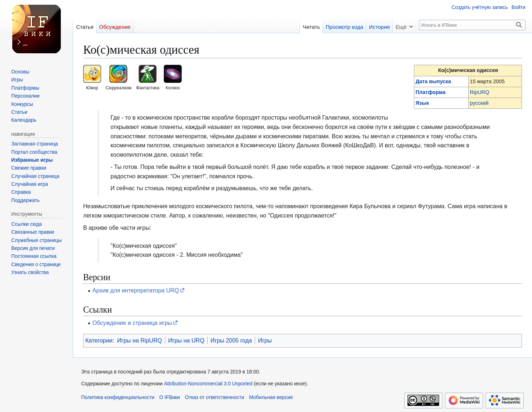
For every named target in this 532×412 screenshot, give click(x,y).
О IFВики (170, 397)
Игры (265, 340)
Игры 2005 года (231, 340)
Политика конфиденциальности (118, 397)
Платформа (430, 92)
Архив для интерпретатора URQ (136, 290)
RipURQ (479, 92)
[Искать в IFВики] (472, 25)
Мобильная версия (271, 397)
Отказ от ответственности (215, 397)
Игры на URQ (186, 340)
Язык (422, 103)
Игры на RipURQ (139, 340)
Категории (99, 340)
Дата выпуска (433, 81)
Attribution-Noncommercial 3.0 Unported (208, 384)
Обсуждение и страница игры (132, 323)
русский (479, 103)
